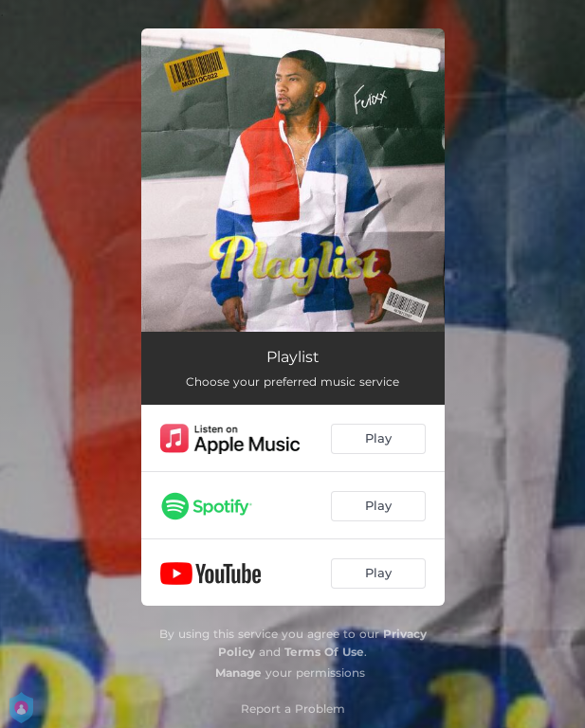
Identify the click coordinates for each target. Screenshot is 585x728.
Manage (238, 673)
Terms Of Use (324, 652)
